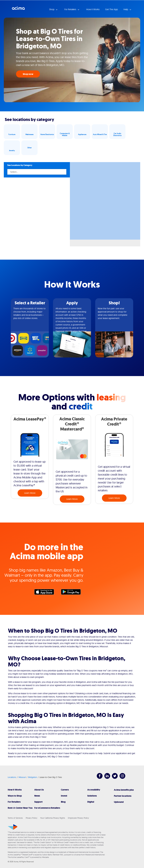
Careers (65, 790)
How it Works (93, 9)
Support (38, 802)
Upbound (119, 802)
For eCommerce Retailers (47, 808)
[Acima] (13, 827)
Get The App (112, 9)
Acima (18, 9)
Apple (46, 593)
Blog (63, 802)
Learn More (30, 493)
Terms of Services (15, 818)
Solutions (92, 796)
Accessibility (94, 790)
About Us (39, 790)
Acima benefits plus (124, 790)
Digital (91, 802)
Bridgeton (33, 777)
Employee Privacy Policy (78, 818)
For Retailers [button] (71, 9)
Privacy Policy (31, 818)
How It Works (15, 790)
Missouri (22, 777)
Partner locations (123, 796)
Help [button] (126, 9)
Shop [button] (52, 9)
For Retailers (14, 802)
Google (72, 593)
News (37, 796)
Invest (64, 796)
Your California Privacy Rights (53, 818)
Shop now (28, 74)
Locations (12, 777)
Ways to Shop (15, 796)
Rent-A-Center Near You (20, 808)
